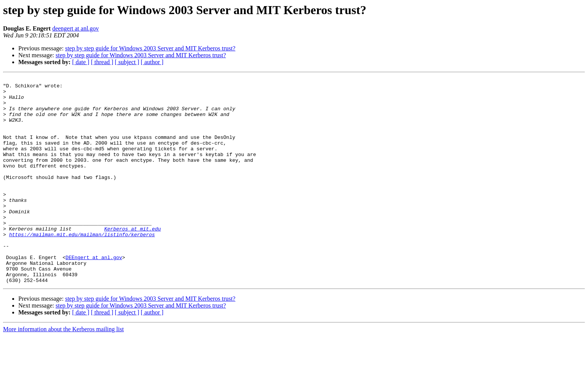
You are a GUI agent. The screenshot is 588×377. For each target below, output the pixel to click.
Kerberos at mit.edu (132, 259)
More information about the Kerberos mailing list (63, 370)
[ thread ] (102, 62)
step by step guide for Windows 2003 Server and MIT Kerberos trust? (150, 48)
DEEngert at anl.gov (94, 294)
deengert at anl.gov (76, 28)
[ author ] (152, 62)
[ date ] (81, 62)
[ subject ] (127, 62)
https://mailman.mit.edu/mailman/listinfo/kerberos (82, 266)
